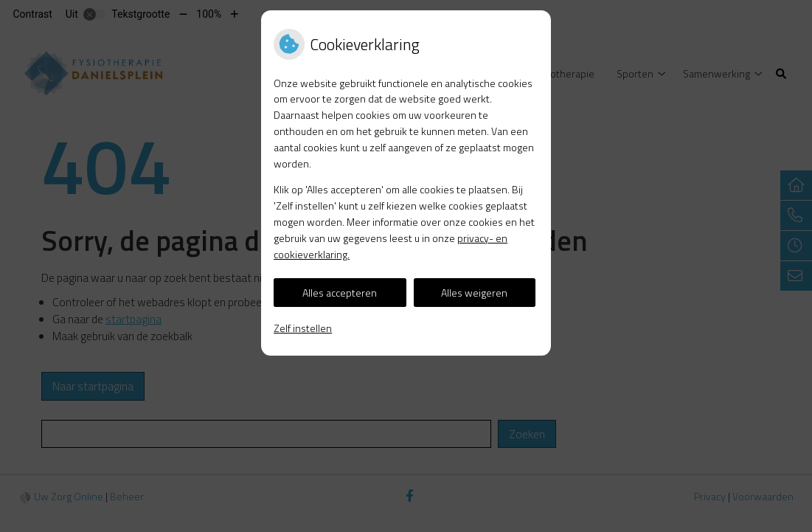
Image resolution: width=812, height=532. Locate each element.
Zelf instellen (303, 328)
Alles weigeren (474, 293)
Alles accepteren (340, 293)
